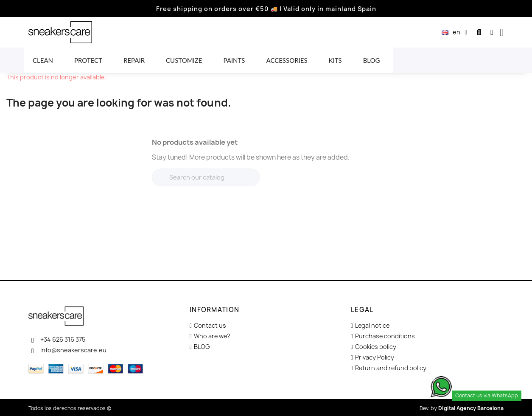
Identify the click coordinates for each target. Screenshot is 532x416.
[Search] (206, 177)
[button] (479, 32)
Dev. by (462, 408)
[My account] (492, 32)
